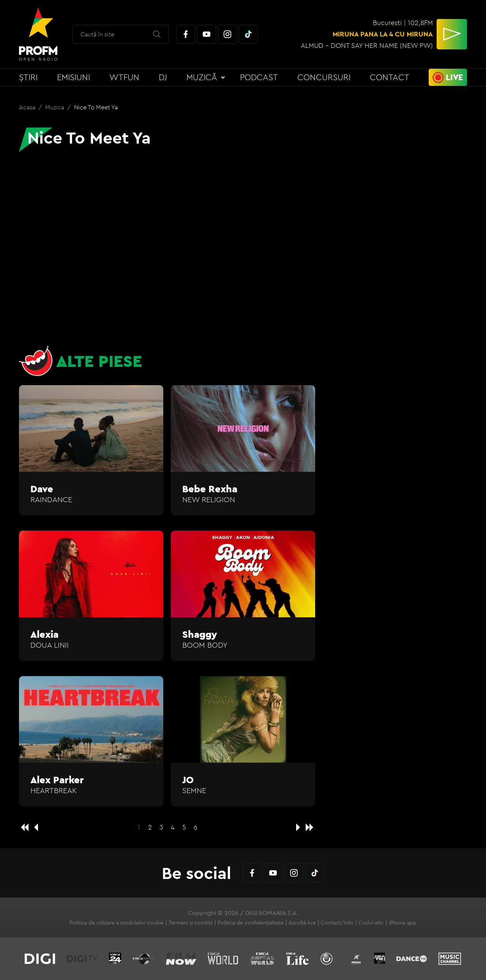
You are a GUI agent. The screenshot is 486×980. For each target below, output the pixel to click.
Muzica (55, 107)
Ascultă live (302, 923)
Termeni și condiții (191, 923)
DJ (163, 77)
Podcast (259, 77)
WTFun (124, 77)
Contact (390, 77)
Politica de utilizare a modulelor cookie (117, 923)
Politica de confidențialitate (251, 923)
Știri (28, 77)
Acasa (28, 107)
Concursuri (324, 77)
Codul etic (371, 923)
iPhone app (403, 923)
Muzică (202, 77)
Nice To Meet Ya (96, 107)
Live (454, 77)
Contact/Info (337, 923)
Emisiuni (73, 77)
